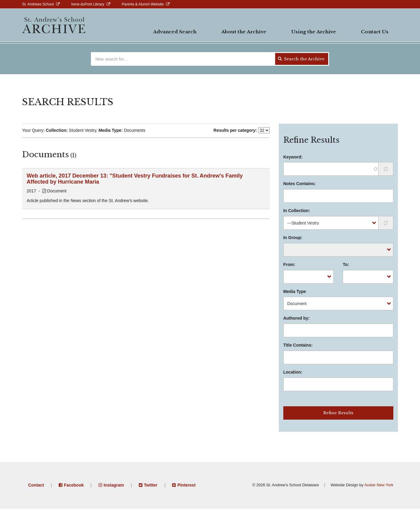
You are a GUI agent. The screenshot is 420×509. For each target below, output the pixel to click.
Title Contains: (298, 345)
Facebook (74, 485)
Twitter (151, 485)
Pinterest (186, 485)
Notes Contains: (300, 184)
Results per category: (235, 130)
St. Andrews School (38, 4)
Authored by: (297, 318)
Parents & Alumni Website (143, 4)
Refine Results (338, 413)
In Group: (293, 238)
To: (346, 264)
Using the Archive (314, 32)
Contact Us (375, 32)
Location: (293, 372)
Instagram (114, 485)
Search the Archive (301, 59)
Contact (36, 485)
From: (289, 264)
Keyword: (293, 157)
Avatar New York (379, 485)
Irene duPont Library (88, 4)
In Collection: (297, 211)
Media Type (295, 291)
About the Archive (244, 32)
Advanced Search (175, 32)
